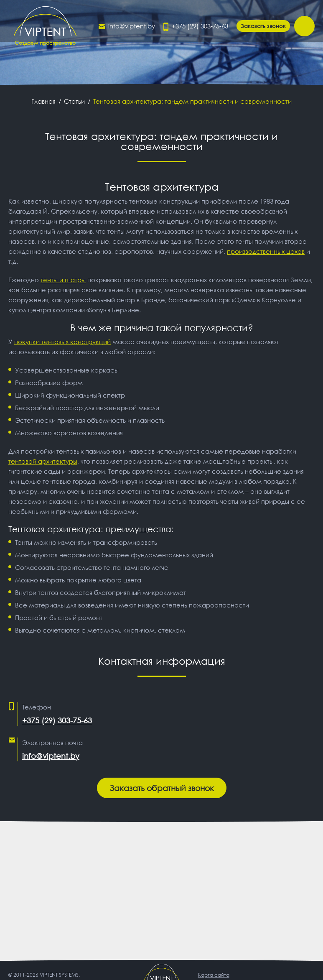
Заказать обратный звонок (162, 788)
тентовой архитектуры (43, 461)
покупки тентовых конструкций (62, 342)
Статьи (74, 101)
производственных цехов (266, 251)
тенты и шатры (63, 280)
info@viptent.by (132, 26)
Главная (43, 101)
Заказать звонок (263, 26)
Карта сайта (214, 975)
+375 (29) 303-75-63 (200, 26)
